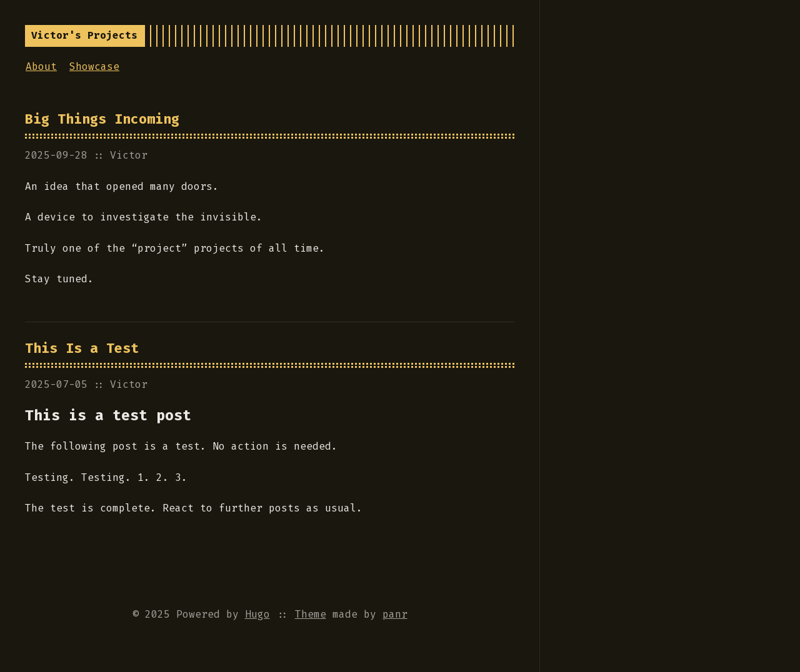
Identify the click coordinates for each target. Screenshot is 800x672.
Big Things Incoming (102, 119)
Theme (311, 614)
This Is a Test (82, 348)
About (41, 67)
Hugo (257, 614)
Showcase (94, 67)
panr (395, 614)
